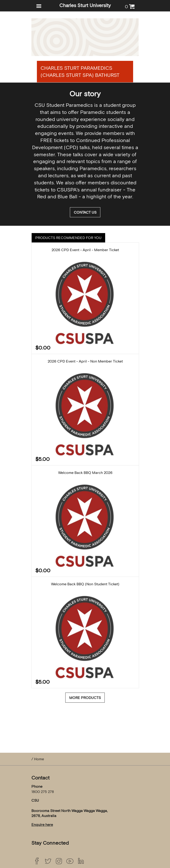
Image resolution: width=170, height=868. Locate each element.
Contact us (85, 212)
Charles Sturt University (85, 5)
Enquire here (42, 825)
